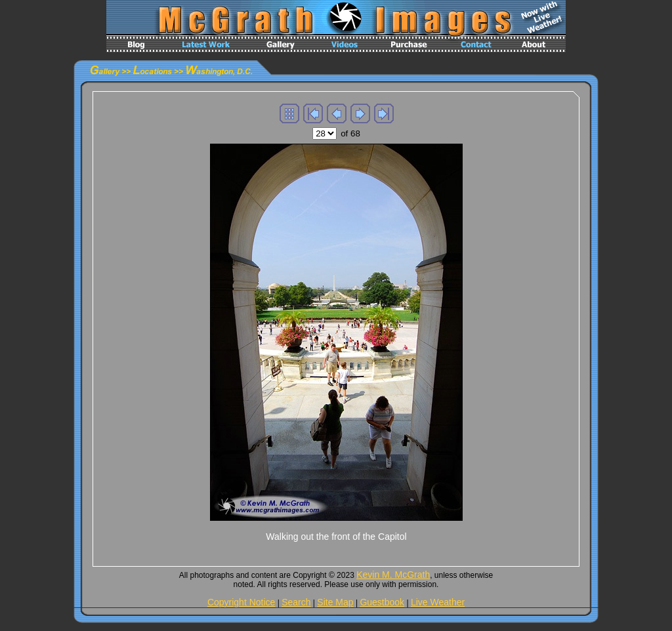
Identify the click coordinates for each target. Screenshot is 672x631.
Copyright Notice (241, 602)
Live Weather (438, 602)
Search (296, 602)
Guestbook (382, 602)
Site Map (335, 602)
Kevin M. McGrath (393, 575)
